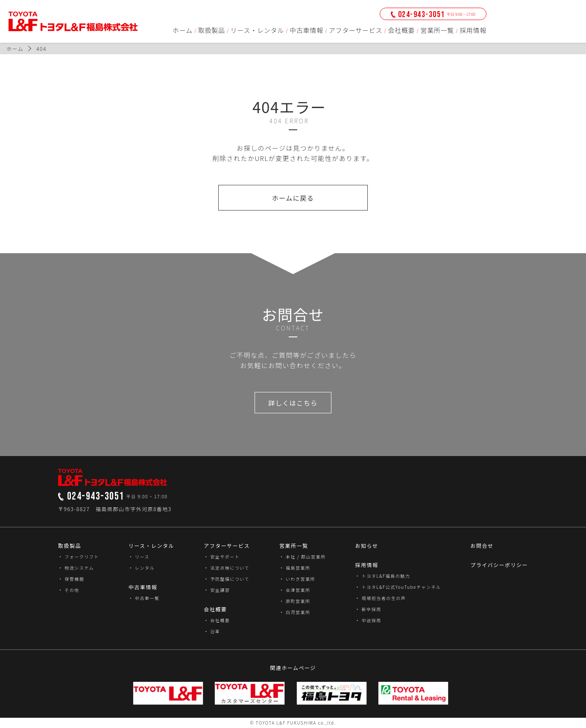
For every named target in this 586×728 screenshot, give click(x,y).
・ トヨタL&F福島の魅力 (382, 576)
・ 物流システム (76, 568)
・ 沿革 (212, 631)
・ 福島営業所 (295, 568)
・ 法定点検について (227, 568)
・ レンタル (142, 568)
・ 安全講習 (217, 590)
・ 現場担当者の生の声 (380, 598)
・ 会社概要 (217, 620)
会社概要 (401, 30)
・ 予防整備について (227, 579)
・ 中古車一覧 (144, 598)
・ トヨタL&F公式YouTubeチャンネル (398, 587)
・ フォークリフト (79, 557)
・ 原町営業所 (295, 601)
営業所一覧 (437, 30)
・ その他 (69, 590)
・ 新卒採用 (368, 609)
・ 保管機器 (71, 579)
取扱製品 (212, 30)
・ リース (139, 557)
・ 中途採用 (368, 620)
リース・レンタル (257, 30)
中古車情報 (306, 30)
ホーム (183, 30)
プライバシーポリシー (499, 565)
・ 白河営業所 (295, 612)
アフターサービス (356, 30)
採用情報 (473, 30)
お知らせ (366, 545)
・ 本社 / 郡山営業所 (303, 557)
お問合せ (482, 545)
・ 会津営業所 (295, 590)
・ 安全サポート (222, 557)
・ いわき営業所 (297, 579)
